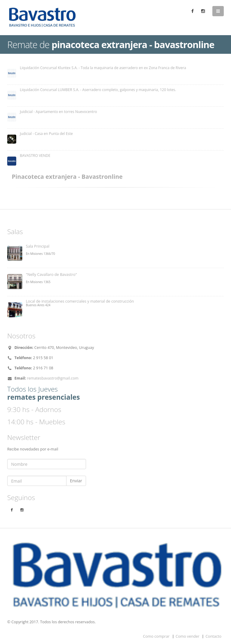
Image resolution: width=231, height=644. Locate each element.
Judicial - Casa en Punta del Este (46, 134)
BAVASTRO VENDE (35, 156)
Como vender (188, 636)
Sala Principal (38, 246)
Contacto (213, 636)
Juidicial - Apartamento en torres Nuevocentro (59, 112)
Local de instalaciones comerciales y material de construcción (80, 301)
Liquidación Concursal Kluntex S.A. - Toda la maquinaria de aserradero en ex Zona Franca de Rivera (103, 68)
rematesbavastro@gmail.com (53, 378)
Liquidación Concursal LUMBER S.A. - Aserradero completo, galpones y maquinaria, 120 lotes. (98, 90)
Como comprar (156, 636)
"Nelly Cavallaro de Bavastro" (51, 275)
